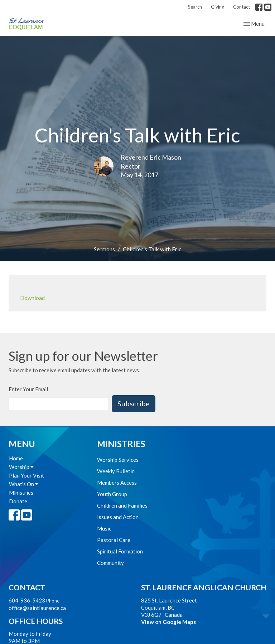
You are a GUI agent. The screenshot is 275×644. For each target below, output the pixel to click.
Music (104, 528)
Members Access (117, 483)
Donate (18, 501)
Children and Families (122, 505)
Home (16, 458)
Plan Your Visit (26, 475)
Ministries (21, 493)
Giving (218, 7)
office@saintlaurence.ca (37, 608)
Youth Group (112, 494)
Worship (21, 467)
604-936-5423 (27, 600)
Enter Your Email (28, 389)
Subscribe (134, 403)
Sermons (104, 249)
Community (110, 563)
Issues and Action (118, 517)
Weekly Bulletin (116, 471)
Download (32, 298)
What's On (24, 484)
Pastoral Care (114, 540)
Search (195, 7)
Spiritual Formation (120, 551)
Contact (242, 7)
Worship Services (118, 460)
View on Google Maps (168, 622)
